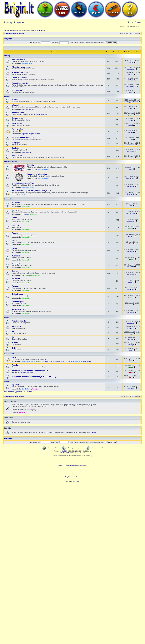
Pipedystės (16, 385)
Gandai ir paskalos (19, 78)
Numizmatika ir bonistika (37, 174)
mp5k (94, 432)
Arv (131, 305)
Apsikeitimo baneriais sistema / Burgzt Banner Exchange (34, 377)
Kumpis (131, 373)
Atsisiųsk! (16, 279)
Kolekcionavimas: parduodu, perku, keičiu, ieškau (32, 191)
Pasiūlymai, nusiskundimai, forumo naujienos (30, 370)
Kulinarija (16, 210)
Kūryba (15, 100)
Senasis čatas (17, 118)
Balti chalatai (27, 152)
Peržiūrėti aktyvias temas (37, 31)
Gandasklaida (27, 63)
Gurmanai (25, 214)
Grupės (7, 96)
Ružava (15, 343)
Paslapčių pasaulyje (20, 83)
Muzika (15, 241)
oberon (131, 282)
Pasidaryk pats (18, 302)
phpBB (64, 451)
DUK (130, 23)
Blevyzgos (16, 143)
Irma (131, 350)
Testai (14, 357)
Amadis (130, 63)
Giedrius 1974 (131, 178)
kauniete (131, 236)
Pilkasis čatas (17, 124)
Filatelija (30, 165)
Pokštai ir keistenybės (21, 72)
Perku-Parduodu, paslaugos (23, 137)
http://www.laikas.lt (27, 372)
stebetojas (131, 69)
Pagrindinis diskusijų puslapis (14, 34)
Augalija (15, 233)
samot (131, 120)
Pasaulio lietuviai (28, 109)
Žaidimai (15, 286)
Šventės (15, 248)
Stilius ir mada (17, 294)
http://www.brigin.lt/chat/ (39, 115)
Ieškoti (138, 23)
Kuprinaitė (16, 256)
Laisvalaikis (8, 199)
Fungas (130, 259)
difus (131, 244)
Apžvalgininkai (27, 275)
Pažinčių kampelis (19, 321)
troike (130, 361)
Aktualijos (8, 56)
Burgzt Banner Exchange (72, 477)
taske (131, 169)
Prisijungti (8, 23)
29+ (13, 332)
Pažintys (7, 317)
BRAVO (131, 74)
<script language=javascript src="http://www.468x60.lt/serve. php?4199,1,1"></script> (72, 461)
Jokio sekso (17, 326)
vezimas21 (131, 388)
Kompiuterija (17, 156)
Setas (131, 206)
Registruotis (19, 23)
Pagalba (15, 365)
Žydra (14, 348)
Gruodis (131, 108)
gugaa (131, 339)
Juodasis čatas (18, 113)
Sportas (15, 271)
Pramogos (16, 264)
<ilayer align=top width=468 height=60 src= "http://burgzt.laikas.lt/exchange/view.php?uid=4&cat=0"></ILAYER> (72, 472)
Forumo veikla (9, 354)
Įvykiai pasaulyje (18, 59)
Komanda (29, 392)
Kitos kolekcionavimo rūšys (23, 183)
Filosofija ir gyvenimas (21, 67)
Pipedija (7, 381)
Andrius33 (131, 328)
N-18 (62, 361)
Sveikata (15, 148)
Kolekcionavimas (10, 162)
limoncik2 (131, 194)
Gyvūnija (15, 225)
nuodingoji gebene (131, 102)
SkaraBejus (131, 345)
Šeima (14, 218)
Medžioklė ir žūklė (19, 309)
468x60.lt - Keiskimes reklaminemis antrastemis (72, 466)
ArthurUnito (131, 290)
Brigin (77, 482)
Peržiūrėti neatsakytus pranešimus (15, 31)
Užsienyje (16, 105)
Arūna (130, 139)
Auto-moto (16, 203)
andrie (130, 158)
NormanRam (131, 86)
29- (13, 337)
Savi (46, 361)
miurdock (130, 267)
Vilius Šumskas (68, 453)
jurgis (131, 115)
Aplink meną (17, 90)
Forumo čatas (17, 129)
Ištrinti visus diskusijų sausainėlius (14, 392)
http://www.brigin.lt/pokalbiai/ (31, 134)
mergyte (131, 334)
